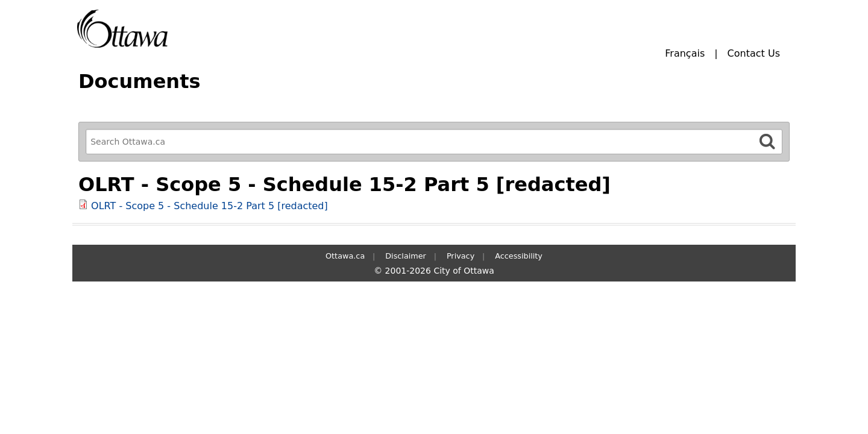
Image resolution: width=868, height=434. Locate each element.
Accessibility (519, 256)
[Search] (767, 141)
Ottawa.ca (345, 256)
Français (685, 53)
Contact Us (754, 53)
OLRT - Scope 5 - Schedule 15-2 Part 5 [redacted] (209, 206)
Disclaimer (406, 256)
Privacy (461, 256)
